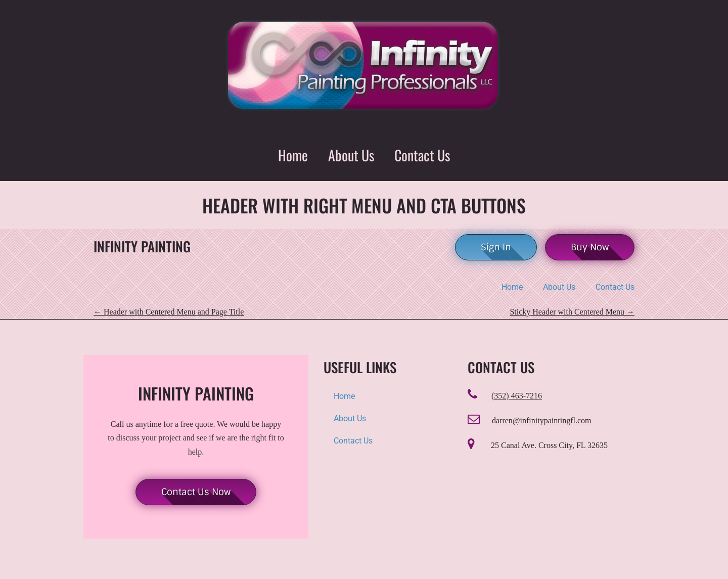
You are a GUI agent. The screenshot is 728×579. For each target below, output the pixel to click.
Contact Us (422, 155)
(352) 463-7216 (517, 396)
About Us (351, 155)
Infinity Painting (142, 247)
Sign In (496, 247)
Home (293, 155)
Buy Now (590, 247)
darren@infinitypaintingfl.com (541, 420)
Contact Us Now (196, 492)
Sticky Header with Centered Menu (572, 312)
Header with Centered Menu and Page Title (169, 312)
